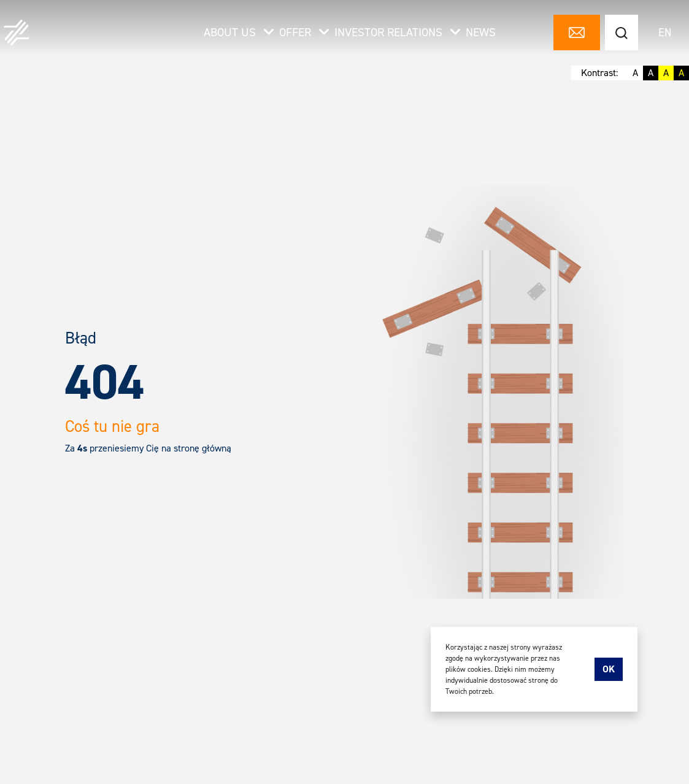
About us (239, 33)
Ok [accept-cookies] (609, 669)
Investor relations (398, 33)
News (481, 33)
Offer (304, 33)
